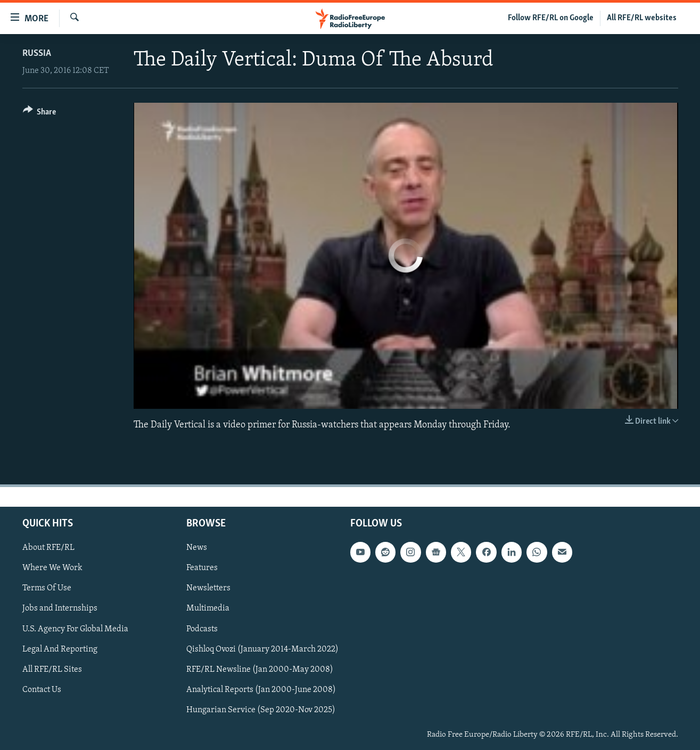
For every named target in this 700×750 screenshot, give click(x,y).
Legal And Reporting (60, 649)
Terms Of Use (47, 589)
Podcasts (202, 629)
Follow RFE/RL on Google (551, 18)
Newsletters (208, 589)
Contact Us (42, 690)
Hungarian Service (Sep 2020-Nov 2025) (261, 710)
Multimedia (208, 609)
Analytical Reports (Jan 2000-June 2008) (261, 690)
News (197, 548)
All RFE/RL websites (642, 18)
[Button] (40, 114)
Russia (37, 53)
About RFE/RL (48, 548)
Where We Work (52, 568)
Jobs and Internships (60, 609)
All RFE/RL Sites (52, 670)
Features (202, 568)
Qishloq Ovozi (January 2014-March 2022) (262, 649)
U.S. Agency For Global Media (75, 629)
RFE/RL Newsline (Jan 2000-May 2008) (260, 670)
